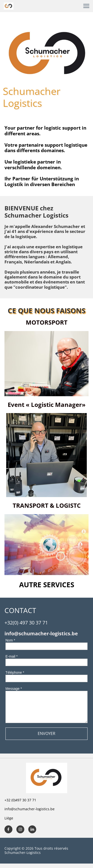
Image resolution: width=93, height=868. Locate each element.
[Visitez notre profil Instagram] (20, 829)
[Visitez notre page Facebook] (8, 829)
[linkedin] (32, 829)
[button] (86, 6)
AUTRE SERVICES (47, 585)
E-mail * (12, 656)
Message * (14, 689)
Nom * (10, 640)
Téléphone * (15, 672)
